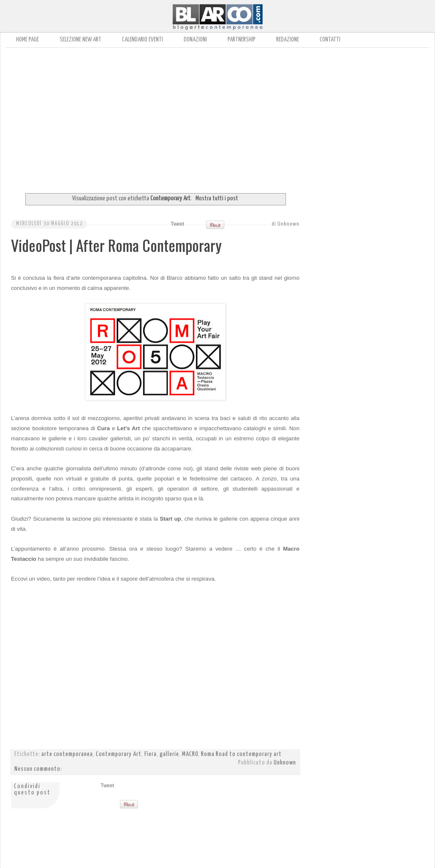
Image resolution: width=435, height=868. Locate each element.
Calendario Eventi (143, 40)
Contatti (330, 40)
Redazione (288, 40)
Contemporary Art (119, 754)
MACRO (190, 754)
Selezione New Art (80, 40)
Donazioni (195, 40)
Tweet (177, 224)
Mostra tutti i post (217, 198)
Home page (27, 40)
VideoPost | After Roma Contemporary (116, 245)
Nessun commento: (38, 769)
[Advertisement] (169, 117)
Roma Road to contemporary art (241, 754)
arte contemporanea (67, 754)
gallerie (169, 754)
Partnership (242, 40)
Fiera (151, 754)
